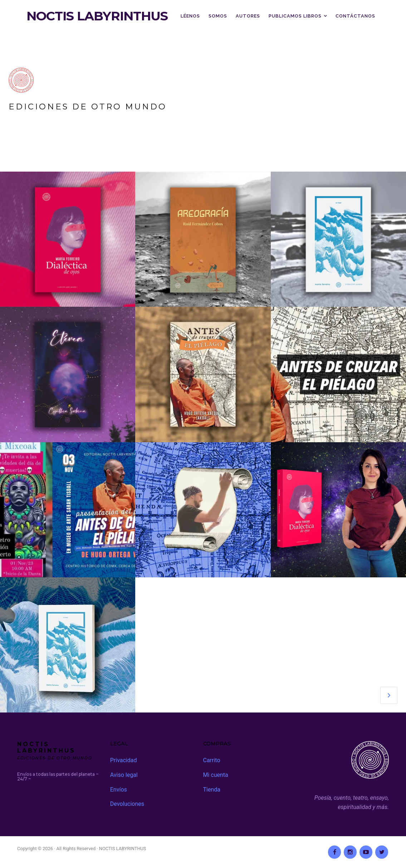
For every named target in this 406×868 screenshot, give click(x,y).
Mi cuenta (216, 775)
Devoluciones (127, 804)
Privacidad (124, 760)
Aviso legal (124, 775)
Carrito (212, 760)
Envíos (119, 790)
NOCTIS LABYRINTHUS (97, 16)
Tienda (212, 790)
